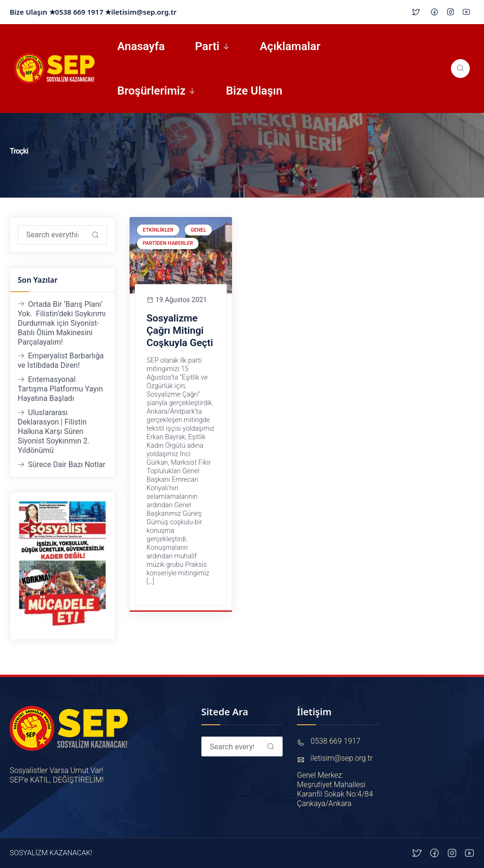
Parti (207, 46)
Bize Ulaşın (254, 91)
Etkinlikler (158, 230)
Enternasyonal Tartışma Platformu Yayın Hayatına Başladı (60, 389)
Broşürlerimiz (151, 91)
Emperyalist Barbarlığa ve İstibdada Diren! (60, 360)
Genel (198, 230)
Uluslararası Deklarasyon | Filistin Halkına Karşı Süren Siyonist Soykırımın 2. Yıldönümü (53, 431)
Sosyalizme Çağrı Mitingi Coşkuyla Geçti (180, 330)
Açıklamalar (290, 46)
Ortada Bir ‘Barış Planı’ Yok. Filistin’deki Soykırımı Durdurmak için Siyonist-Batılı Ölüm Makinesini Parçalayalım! (61, 323)
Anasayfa (141, 46)
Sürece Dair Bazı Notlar (67, 464)
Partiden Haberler (168, 243)
